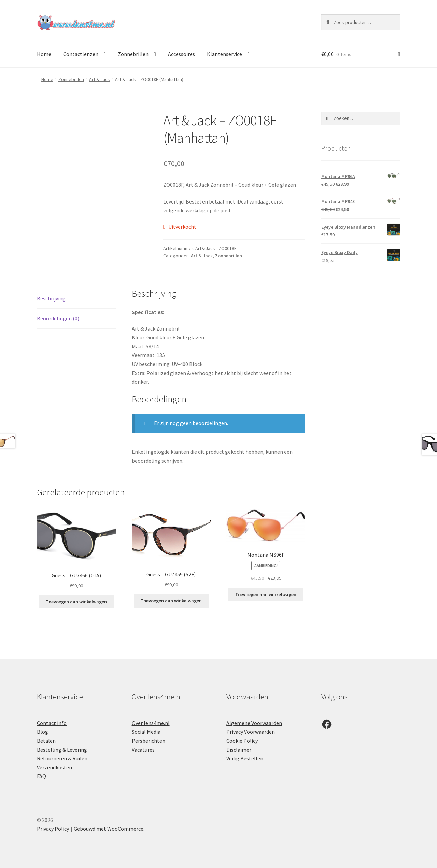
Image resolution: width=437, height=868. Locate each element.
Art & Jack (100, 79)
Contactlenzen (81, 54)
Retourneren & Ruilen (62, 758)
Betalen (46, 741)
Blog (43, 732)
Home (44, 54)
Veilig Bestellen (245, 758)
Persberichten (149, 741)
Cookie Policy (242, 741)
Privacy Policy (53, 829)
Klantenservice (224, 54)
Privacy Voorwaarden (251, 732)
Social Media (146, 732)
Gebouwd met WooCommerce (109, 829)
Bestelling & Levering (62, 750)
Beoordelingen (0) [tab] (58, 318)
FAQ (41, 776)
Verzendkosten (54, 767)
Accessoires (181, 54)
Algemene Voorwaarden (254, 723)
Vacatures (143, 750)
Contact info (52, 723)
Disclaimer (239, 750)
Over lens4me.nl (151, 723)
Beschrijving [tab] (51, 298)
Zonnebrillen (133, 54)
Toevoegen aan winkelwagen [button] (76, 602)
